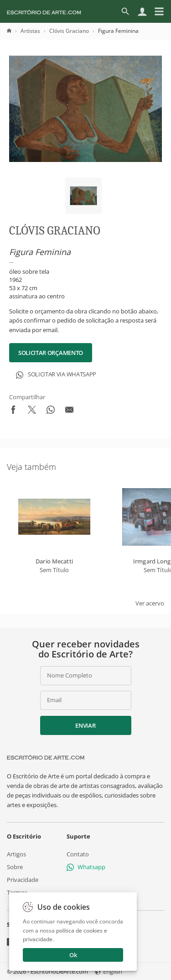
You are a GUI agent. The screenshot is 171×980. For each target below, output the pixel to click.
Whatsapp (86, 867)
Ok (73, 955)
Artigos (16, 854)
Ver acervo (150, 603)
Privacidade (23, 880)
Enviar (85, 725)
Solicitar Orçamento (51, 353)
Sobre (15, 867)
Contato (78, 854)
